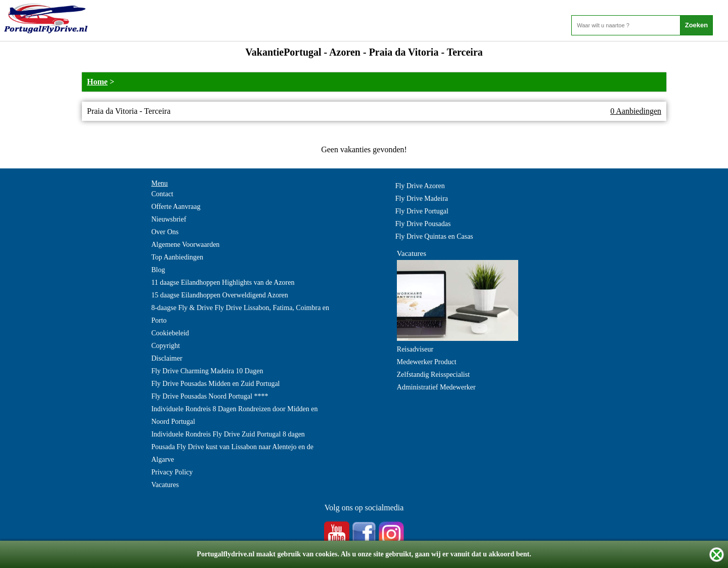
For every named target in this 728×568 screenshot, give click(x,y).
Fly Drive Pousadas (423, 224)
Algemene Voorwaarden (185, 245)
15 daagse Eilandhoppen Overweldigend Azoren (220, 295)
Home (97, 82)
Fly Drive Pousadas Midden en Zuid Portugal (215, 384)
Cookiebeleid (170, 333)
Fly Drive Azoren (420, 186)
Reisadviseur (415, 349)
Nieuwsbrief (169, 219)
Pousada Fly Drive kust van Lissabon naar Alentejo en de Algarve (232, 453)
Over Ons (165, 232)
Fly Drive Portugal (422, 211)
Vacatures (165, 485)
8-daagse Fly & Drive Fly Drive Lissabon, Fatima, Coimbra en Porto (240, 314)
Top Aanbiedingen (177, 257)
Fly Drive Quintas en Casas (434, 236)
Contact (162, 194)
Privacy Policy (172, 472)
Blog (158, 270)
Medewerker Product (427, 362)
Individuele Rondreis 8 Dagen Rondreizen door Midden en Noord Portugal (234, 415)
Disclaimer (167, 358)
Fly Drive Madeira (422, 199)
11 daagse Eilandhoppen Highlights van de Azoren (223, 282)
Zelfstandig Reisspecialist (433, 375)
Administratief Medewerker (436, 387)
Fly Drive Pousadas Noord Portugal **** (210, 396)
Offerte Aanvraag (176, 207)
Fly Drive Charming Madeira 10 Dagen (207, 371)
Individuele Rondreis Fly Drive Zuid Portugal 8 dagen (228, 434)
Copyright (166, 346)
